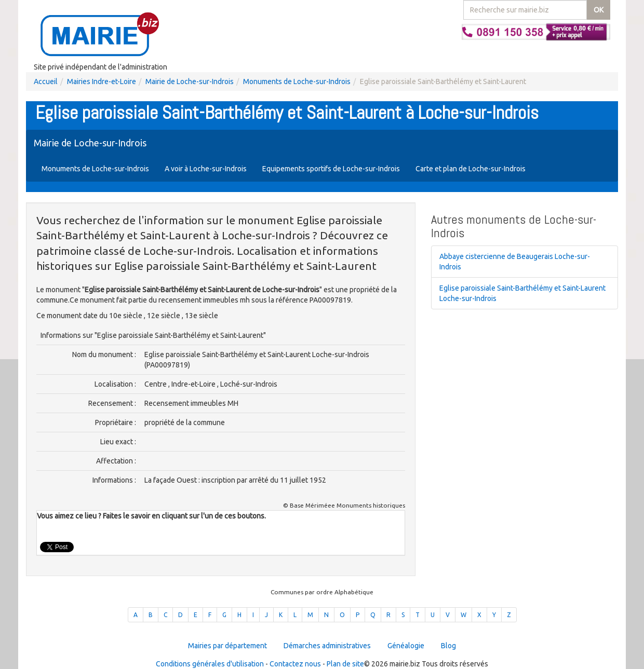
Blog (448, 646)
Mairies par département (227, 646)
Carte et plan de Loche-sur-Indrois (471, 169)
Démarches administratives (327, 646)
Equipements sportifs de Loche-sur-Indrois (331, 169)
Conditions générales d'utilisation (210, 664)
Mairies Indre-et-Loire (102, 81)
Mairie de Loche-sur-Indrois (190, 81)
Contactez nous (295, 664)
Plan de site (345, 664)
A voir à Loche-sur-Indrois (206, 169)
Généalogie (406, 646)
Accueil (46, 81)
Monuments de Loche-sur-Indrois (297, 81)
